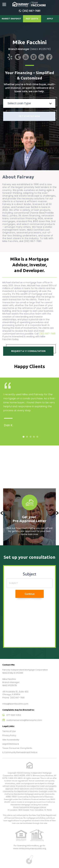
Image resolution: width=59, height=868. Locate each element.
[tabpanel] (32, 409)
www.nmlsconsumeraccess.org (30, 848)
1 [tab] (25, 437)
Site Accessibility (11, 740)
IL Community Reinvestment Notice (20, 752)
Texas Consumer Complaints (17, 748)
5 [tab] (39, 437)
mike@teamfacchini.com (15, 704)
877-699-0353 (14, 715)
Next (57, 513)
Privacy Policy (9, 735)
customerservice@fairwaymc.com (24, 720)
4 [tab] (35, 437)
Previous (2, 513)
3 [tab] (32, 437)
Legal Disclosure (11, 744)
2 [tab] (28, 437)
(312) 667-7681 (31, 11)
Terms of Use (9, 731)
